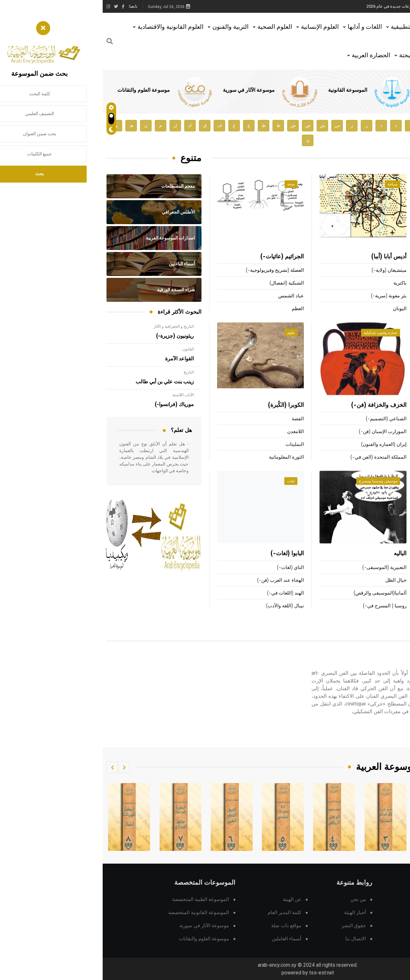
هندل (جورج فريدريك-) (383, 296)
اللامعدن (193, 441)
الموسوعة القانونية (245, 90)
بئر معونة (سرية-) (286, 296)
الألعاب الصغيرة (390, 428)
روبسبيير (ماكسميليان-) (382, 283)
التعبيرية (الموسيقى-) (282, 576)
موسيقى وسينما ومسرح (276, 490)
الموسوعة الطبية (335, 90)
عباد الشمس (188, 296)
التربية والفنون (128, 27)
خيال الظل (293, 589)
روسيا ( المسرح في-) (282, 615)
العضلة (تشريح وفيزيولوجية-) (172, 271)
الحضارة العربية (268, 55)
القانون (86, 349)
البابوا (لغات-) (185, 563)
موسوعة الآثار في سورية (146, 90)
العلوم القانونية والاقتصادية (68, 27)
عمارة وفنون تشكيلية (278, 342)
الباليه (297, 563)
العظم (195, 309)
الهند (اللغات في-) (183, 602)
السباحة (397, 414)
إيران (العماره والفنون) (281, 454)
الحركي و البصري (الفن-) (361, 671)
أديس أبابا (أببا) (286, 257)
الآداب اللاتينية (80, 395)
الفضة (195, 428)
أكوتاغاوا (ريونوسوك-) (384, 309)
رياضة (393, 342)
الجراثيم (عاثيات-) (179, 257)
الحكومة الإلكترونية (387, 615)
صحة (188, 184)
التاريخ (86, 372)
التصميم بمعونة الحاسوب (381, 589)
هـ (29, 125)
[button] (21, 767)
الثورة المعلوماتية (184, 466)
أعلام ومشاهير (386, 184)
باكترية (297, 283)
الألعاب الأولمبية (390, 441)
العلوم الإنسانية (217, 27)
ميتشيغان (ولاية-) (286, 271)
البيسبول (397, 454)
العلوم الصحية (172, 27)
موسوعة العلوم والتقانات (41, 90)
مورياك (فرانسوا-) (72, 404)
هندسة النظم (393, 602)
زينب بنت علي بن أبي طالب (62, 382)
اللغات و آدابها (262, 27)
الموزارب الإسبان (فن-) (280, 441)
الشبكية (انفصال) (184, 283)
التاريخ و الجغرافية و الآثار (71, 326)
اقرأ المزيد (377, 739)
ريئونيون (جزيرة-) (72, 336)
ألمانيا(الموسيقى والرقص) (277, 602)
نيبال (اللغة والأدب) (182, 615)
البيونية (398, 563)
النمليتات (192, 454)
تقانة (394, 490)
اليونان (297, 309)
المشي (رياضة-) (390, 466)
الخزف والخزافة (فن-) (276, 414)
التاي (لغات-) (188, 576)
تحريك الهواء (394, 576)
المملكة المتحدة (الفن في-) (276, 466)
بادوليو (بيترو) (390, 257)
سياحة (290, 184)
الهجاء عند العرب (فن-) (178, 589)
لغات (188, 490)
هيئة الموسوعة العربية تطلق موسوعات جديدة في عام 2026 (315, 6)
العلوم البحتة (312, 55)
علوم (188, 342)
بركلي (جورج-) (391, 271)
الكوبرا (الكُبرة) (183, 414)
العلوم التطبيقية (308, 27)
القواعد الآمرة (77, 359)
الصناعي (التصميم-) (284, 428)
